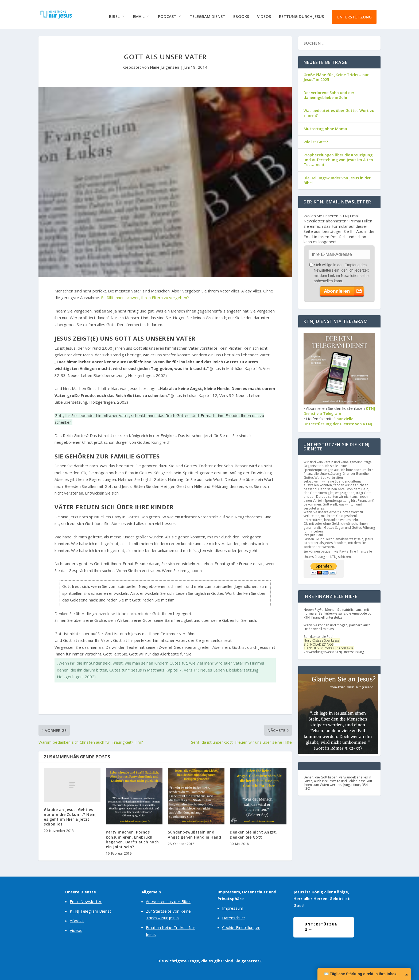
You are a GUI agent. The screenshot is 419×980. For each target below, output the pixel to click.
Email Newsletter (86, 901)
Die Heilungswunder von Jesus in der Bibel (337, 180)
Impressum (233, 908)
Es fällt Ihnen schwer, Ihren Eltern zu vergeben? (145, 297)
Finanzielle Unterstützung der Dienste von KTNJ (338, 421)
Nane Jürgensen (164, 67)
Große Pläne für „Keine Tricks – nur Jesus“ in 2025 (336, 77)
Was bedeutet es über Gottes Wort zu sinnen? (339, 113)
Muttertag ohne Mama (325, 128)
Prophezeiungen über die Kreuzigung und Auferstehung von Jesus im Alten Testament (338, 159)
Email (139, 13)
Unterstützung (354, 13)
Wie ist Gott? (316, 141)
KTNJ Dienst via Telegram (339, 410)
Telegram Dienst (207, 13)
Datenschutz (234, 917)
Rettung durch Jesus (301, 13)
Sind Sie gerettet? (243, 960)
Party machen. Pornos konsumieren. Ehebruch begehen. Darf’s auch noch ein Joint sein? (132, 839)
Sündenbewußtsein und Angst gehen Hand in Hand (194, 834)
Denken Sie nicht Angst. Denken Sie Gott (253, 834)
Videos (264, 13)
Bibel (114, 13)
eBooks (241, 13)
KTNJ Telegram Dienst (90, 910)
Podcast (167, 13)
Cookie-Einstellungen (241, 927)
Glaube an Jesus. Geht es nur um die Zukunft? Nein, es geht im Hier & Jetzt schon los (70, 816)
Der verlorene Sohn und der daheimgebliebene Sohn (329, 94)
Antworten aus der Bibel (168, 901)
